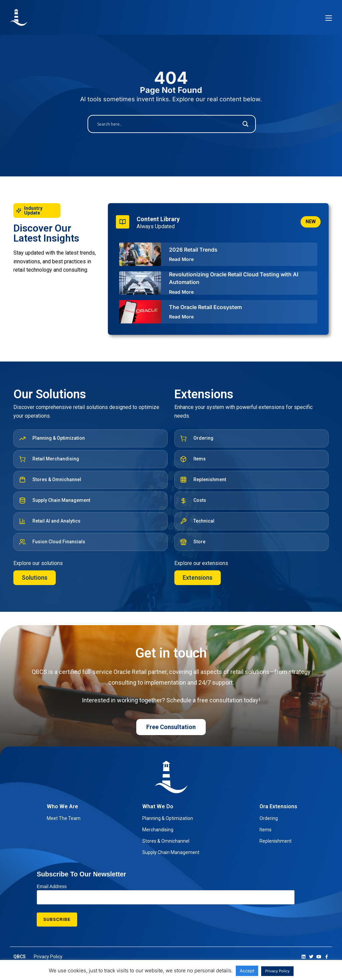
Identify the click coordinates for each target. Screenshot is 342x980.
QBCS (20, 957)
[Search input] (168, 124)
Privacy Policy (277, 971)
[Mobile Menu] (329, 17)
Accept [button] (247, 971)
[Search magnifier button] (245, 124)
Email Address (52, 886)
